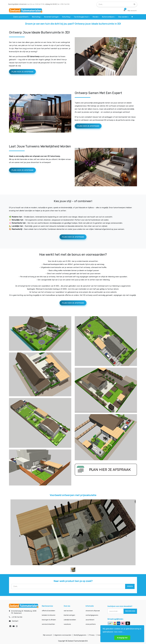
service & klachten (48, 623)
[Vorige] (20, 539)
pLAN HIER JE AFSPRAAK (90, 127)
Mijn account (45, 635)
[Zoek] (134, 4)
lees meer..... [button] (120, 632)
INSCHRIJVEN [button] (130, 610)
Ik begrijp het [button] (122, 638)
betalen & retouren (49, 614)
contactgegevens (92, 614)
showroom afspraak (93, 610)
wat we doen (68, 610)
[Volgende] (126, 539)
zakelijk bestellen (70, 619)
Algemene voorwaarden (62, 635)
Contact (15, 620)
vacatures (67, 623)
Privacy (93, 635)
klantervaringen (69, 614)
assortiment (90, 619)
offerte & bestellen (49, 610)
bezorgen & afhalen (49, 619)
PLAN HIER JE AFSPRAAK (25, 72)
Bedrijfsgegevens (80, 635)
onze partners (91, 623)
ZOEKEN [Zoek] (130, 590)
